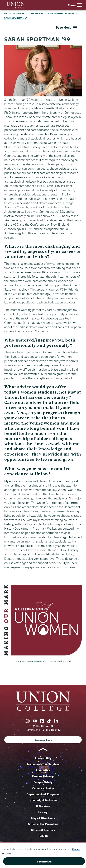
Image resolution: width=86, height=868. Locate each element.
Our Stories (36, 14)
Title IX (43, 836)
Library (43, 812)
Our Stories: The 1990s (61, 14)
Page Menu (67, 27)
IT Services (43, 806)
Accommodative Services (43, 764)
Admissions (43, 770)
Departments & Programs (43, 794)
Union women (35, 662)
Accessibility (43, 758)
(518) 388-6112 (51, 730)
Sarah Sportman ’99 (16, 18)
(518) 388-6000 (43, 726)
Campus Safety (43, 782)
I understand (44, 862)
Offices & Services (43, 830)
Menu (75, 5)
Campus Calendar (43, 776)
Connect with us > (43, 740)
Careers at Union (43, 788)
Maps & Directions (43, 818)
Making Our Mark (14, 14)
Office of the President (43, 824)
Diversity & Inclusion (43, 800)
